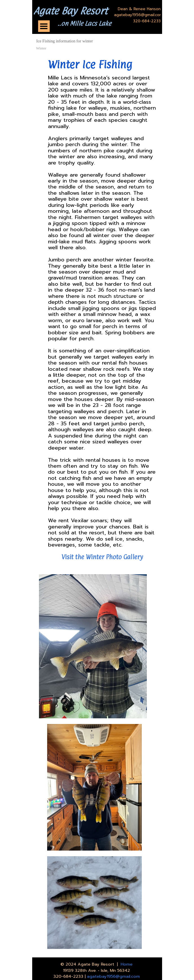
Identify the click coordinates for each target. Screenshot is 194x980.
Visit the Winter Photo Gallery (102, 557)
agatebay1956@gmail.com (113, 976)
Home (127, 964)
